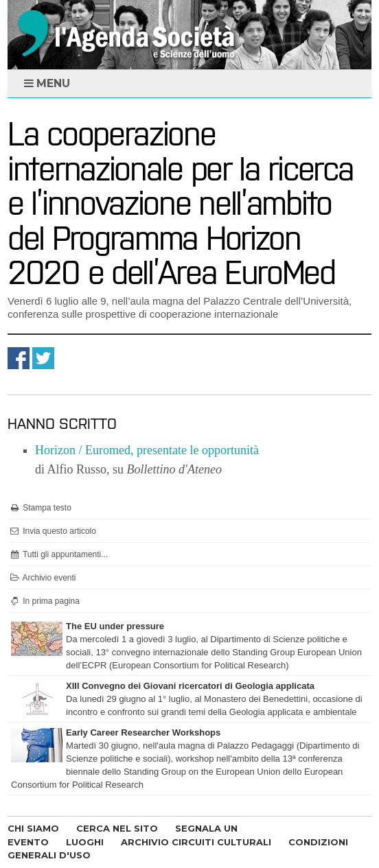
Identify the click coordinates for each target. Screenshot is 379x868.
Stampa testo (40, 508)
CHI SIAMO (33, 828)
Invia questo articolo (53, 531)
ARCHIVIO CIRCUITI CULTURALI (196, 842)
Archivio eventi (43, 578)
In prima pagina (44, 601)
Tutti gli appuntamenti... (58, 554)
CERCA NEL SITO (117, 828)
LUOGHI (85, 842)
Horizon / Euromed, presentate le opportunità (147, 450)
